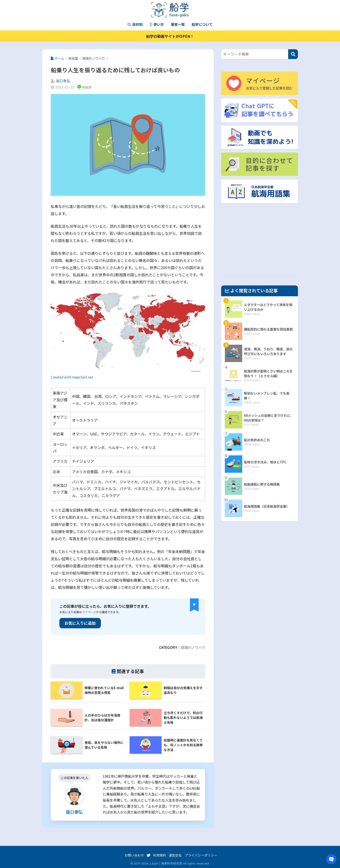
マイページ (89, 612)
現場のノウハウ (193, 647)
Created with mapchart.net (72, 377)
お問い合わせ (134, 855)
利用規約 (160, 855)
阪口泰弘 (63, 81)
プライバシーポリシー (201, 855)
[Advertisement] (260, 246)
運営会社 (175, 855)
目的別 (135, 24)
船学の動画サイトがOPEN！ (170, 36)
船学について (202, 24)
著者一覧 (178, 24)
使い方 (157, 24)
